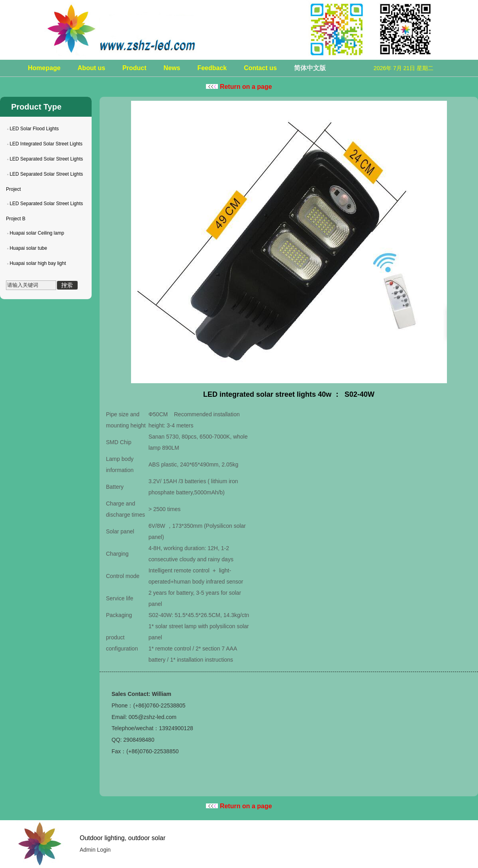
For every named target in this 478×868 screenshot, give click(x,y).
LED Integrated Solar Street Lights (46, 144)
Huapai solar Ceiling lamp (37, 233)
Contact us (260, 68)
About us (91, 68)
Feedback (212, 68)
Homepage (44, 68)
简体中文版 (310, 68)
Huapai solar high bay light (38, 263)
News (172, 68)
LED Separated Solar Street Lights (46, 159)
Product (134, 68)
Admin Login (95, 850)
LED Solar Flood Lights (34, 129)
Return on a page (239, 87)
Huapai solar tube (28, 248)
